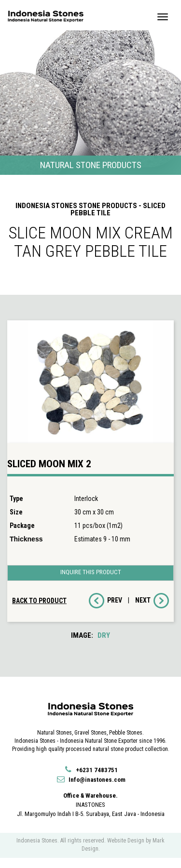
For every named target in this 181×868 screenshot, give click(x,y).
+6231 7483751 (90, 770)
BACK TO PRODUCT (39, 601)
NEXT (152, 601)
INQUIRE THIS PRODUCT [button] (91, 572)
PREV (105, 601)
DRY (104, 635)
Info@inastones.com (91, 780)
